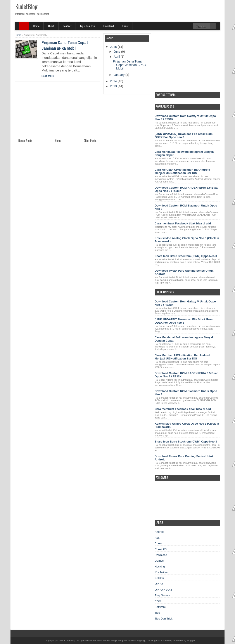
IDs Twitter (161, 572)
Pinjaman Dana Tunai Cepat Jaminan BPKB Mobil (65, 45)
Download (108, 26)
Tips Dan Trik (87, 26)
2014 (114, 81)
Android (159, 532)
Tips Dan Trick (164, 619)
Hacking (160, 567)
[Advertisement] (48, 112)
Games (159, 561)
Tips (157, 613)
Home (36, 26)
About (51, 26)
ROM (158, 601)
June (117, 52)
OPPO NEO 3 (163, 590)
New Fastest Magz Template (112, 641)
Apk (157, 538)
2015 (114, 47)
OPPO (159, 584)
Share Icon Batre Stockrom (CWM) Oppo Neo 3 (186, 256)
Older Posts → (92, 141)
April (117, 57)
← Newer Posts (24, 141)
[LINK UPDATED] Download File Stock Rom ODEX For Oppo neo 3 (184, 135)
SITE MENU (24, 26)
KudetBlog (26, 6)
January (119, 75)
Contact (67, 26)
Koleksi (159, 578)
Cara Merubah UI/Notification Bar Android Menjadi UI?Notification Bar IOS (182, 171)
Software (160, 607)
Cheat (125, 26)
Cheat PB (161, 549)
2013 (114, 86)
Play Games (162, 595)
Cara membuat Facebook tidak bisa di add (183, 223)
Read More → (49, 76)
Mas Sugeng (138, 641)
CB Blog (151, 641)
